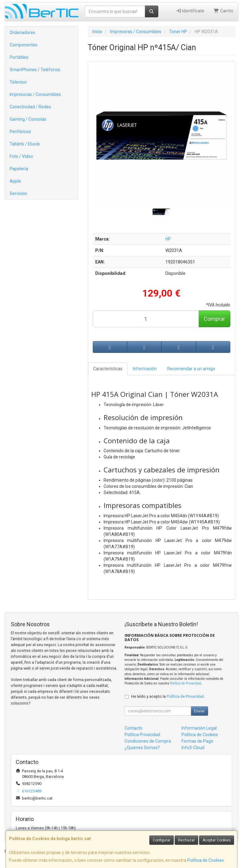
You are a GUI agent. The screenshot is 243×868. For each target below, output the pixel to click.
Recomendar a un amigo (191, 369)
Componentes (23, 45)
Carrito (224, 11)
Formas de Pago (197, 741)
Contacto (134, 728)
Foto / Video (21, 156)
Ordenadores (22, 33)
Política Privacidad (142, 735)
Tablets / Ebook (25, 144)
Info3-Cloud (193, 748)
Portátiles (19, 57)
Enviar (199, 711)
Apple (15, 181)
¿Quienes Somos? (142, 748)
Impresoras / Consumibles (35, 94)
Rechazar (186, 840)
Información (145, 369)
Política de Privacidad (186, 683)
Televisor (18, 82)
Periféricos (20, 132)
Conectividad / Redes (30, 107)
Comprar (214, 319)
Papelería (19, 169)
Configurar (162, 840)
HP (168, 239)
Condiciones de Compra (148, 741)
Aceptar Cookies (217, 840)
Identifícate (190, 11)
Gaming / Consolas (28, 119)
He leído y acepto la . (168, 696)
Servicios (18, 193)
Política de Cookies (206, 860)
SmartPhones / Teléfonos (35, 70)
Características (108, 369)
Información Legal (199, 728)
